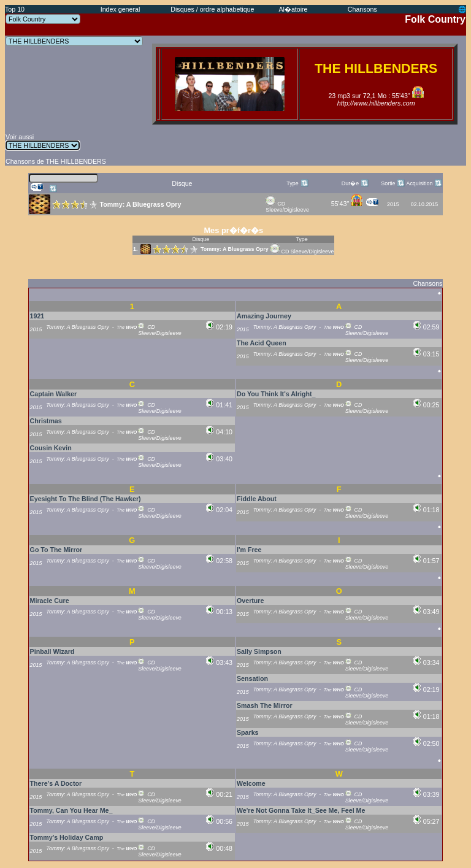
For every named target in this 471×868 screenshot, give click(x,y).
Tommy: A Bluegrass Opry (235, 249)
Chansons (362, 9)
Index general (121, 9)
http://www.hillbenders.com (376, 103)
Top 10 (15, 9)
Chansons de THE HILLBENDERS (56, 161)
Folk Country (435, 19)
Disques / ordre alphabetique (212, 9)
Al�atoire (293, 9)
